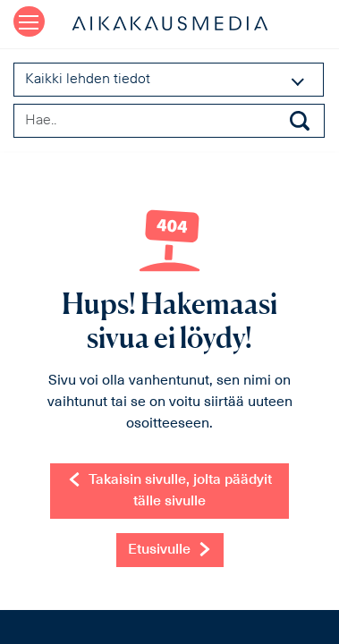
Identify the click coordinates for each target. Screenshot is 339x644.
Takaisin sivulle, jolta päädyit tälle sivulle (169, 490)
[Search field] (169, 121)
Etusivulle (170, 549)
